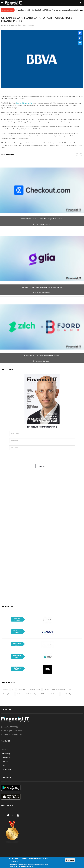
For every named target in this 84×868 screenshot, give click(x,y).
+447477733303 (11, 727)
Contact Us (6, 758)
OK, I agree (70, 860)
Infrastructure (54, 694)
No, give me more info (26, 866)
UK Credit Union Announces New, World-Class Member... (42, 287)
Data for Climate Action (24, 103)
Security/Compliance (58, 689)
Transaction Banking (34, 689)
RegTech (46, 689)
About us (5, 750)
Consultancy (21, 689)
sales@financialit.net (13, 734)
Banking (6, 689)
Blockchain (20, 694)
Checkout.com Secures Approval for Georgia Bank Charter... (42, 219)
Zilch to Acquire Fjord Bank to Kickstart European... (42, 356)
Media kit (5, 765)
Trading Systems (8, 694)
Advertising (6, 754)
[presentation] (26, 457)
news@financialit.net (13, 731)
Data (13, 689)
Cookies (5, 761)
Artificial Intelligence (68, 694)
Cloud (70, 689)
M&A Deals (43, 694)
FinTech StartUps (32, 694)
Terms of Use (6, 769)
